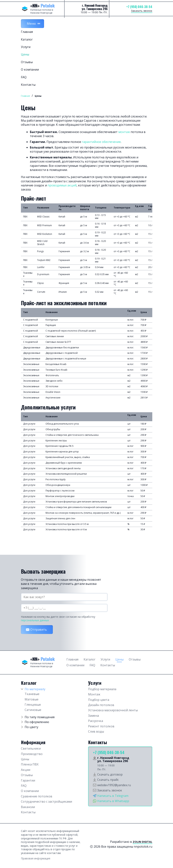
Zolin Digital (142, 842)
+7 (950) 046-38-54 (139, 7)
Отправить (39, 629)
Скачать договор (110, 774)
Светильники (31, 748)
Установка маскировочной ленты (113, 710)
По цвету (31, 727)
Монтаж (94, 694)
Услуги (26, 47)
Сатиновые (33, 710)
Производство (32, 754)
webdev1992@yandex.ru (114, 785)
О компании (30, 69)
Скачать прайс (108, 780)
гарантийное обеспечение (101, 142)
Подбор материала (102, 689)
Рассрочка (96, 721)
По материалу (35, 689)
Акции (26, 770)
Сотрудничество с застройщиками (46, 802)
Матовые (32, 699)
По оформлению (37, 722)
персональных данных (35, 620)
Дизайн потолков (101, 705)
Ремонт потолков (101, 726)
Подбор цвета (99, 700)
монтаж (124, 132)
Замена (93, 716)
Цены (25, 54)
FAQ (24, 77)
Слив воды (96, 731)
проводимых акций (62, 185)
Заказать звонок (142, 11)
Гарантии (28, 780)
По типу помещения (40, 717)
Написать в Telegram (113, 796)
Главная (27, 32)
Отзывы (27, 62)
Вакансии (28, 807)
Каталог (27, 39)
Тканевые (32, 694)
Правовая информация (36, 858)
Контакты (28, 85)
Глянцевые (33, 705)
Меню (31, 24)
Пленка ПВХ (30, 764)
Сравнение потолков (37, 796)
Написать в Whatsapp (113, 801)
